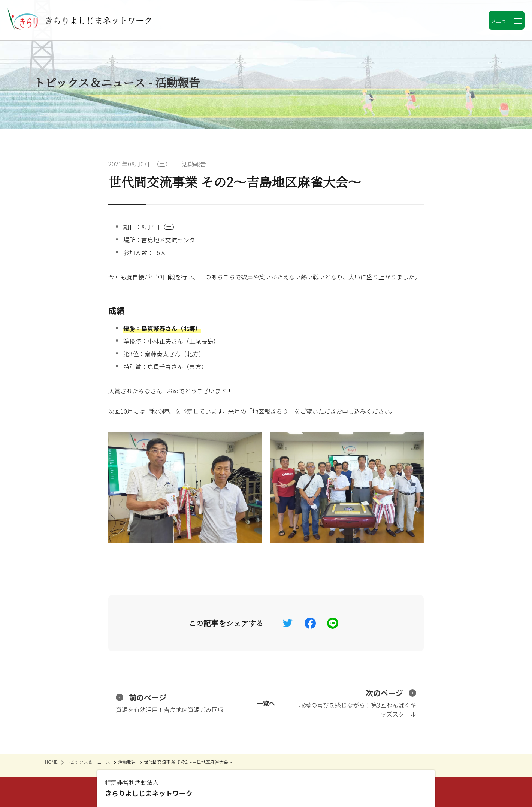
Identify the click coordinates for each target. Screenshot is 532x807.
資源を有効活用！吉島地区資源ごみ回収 (170, 703)
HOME (51, 762)
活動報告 (194, 164)
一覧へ (266, 703)
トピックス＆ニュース (88, 762)
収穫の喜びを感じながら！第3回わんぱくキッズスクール (358, 703)
